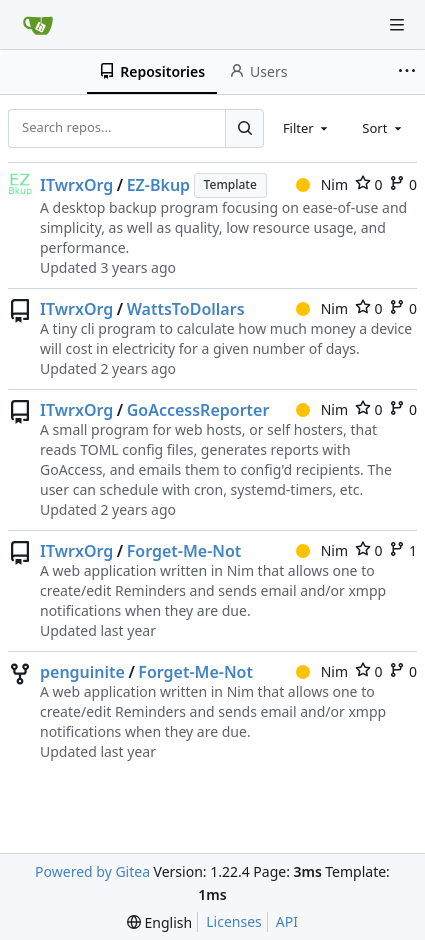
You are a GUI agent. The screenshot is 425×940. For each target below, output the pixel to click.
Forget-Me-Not (184, 551)
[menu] (159, 922)
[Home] (38, 25)
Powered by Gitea (92, 871)
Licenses (234, 921)
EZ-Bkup (158, 185)
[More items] (409, 72)
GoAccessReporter (198, 410)
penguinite (82, 672)
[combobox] (307, 128)
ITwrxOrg (76, 185)
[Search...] (244, 128)
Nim (322, 184)
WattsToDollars (186, 309)
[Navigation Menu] (397, 25)
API (287, 921)
